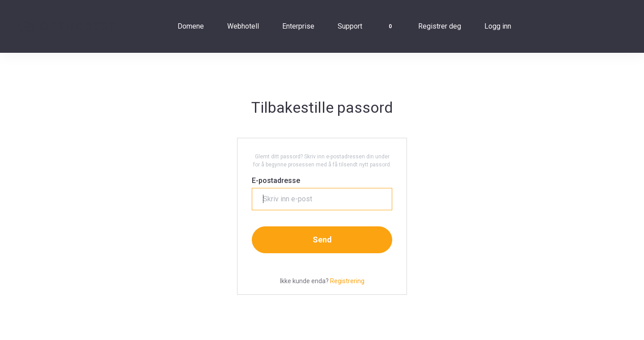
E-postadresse (276, 181)
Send (322, 240)
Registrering (347, 281)
